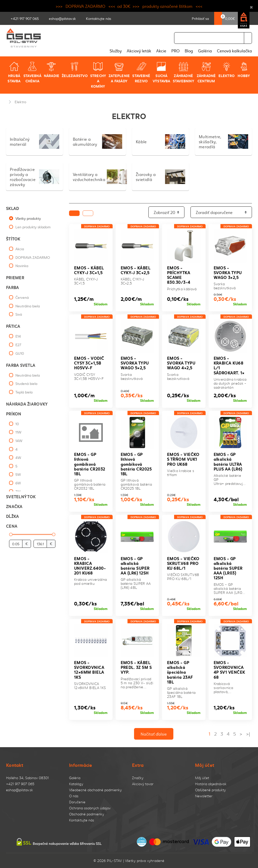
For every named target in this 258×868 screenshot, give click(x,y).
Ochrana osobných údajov (90, 808)
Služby (116, 51)
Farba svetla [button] (21, 365)
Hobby (244, 70)
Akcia (20, 249)
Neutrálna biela (28, 306)
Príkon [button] (14, 413)
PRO (175, 51)
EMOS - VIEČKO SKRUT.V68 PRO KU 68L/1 (183, 563)
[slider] (11, 534)
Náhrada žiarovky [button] (27, 404)
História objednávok (211, 784)
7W (18, 491)
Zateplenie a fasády (119, 72)
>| (248, 734)
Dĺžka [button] (12, 516)
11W (18, 432)
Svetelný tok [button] (21, 496)
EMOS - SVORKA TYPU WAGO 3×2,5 (228, 272)
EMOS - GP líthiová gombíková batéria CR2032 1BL (90, 464)
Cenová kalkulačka (234, 51)
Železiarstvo (75, 70)
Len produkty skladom (33, 227)
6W (18, 483)
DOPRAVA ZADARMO (33, 257)
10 (17, 424)
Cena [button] (12, 526)
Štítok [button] (13, 239)
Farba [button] (12, 287)
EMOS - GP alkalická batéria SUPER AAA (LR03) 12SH (228, 568)
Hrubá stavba (14, 72)
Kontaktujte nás (82, 820)
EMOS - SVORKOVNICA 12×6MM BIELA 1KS (89, 670)
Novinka (22, 266)
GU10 (20, 353)
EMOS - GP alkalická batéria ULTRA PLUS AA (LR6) (228, 461)
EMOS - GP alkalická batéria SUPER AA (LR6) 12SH (135, 566)
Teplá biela (24, 392)
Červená (22, 297)
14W (19, 441)
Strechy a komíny (98, 75)
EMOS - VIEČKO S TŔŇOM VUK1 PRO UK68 (183, 459)
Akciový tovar (143, 784)
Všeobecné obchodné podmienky (95, 790)
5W (18, 474)
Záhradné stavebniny (184, 72)
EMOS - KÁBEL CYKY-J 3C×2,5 (136, 270)
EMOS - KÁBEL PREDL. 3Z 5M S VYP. (136, 667)
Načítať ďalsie (154, 734)
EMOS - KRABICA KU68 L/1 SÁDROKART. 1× (229, 365)
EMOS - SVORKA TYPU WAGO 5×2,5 (135, 363)
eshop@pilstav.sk (20, 790)
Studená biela (26, 383)
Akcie (161, 51)
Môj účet (202, 778)
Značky (138, 778)
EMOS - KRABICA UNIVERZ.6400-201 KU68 (90, 566)
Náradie (52, 70)
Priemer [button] (15, 277)
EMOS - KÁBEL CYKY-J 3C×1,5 (89, 270)
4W (18, 457)
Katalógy (76, 784)
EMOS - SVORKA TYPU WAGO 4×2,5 (181, 363)
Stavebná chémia (32, 72)
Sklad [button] (12, 208)
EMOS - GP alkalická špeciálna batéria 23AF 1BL (180, 672)
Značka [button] (14, 506)
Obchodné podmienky (87, 814)
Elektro (227, 70)
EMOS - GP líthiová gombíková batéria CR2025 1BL (136, 464)
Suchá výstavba (162, 72)
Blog (189, 51)
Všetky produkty (28, 218)
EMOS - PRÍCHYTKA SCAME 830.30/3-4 (179, 275)
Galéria (205, 51)
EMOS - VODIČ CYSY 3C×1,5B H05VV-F (89, 363)
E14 (18, 336)
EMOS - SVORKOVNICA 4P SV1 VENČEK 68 (229, 670)
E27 (18, 345)
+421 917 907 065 (20, 784)
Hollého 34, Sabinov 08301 (27, 778)
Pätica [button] (13, 326)
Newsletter (204, 796)
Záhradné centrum (206, 72)
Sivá (19, 314)
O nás (74, 796)
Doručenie (77, 802)
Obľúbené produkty (210, 790)
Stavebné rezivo (141, 72)
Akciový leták (139, 51)
